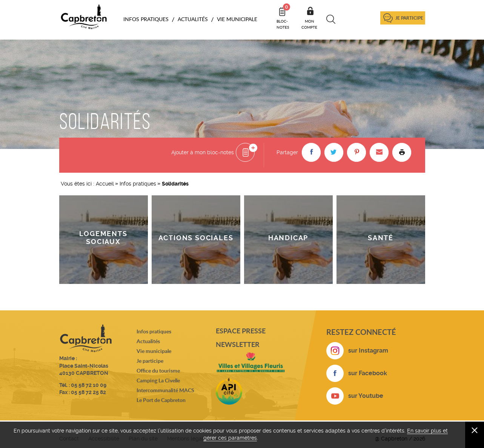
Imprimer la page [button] (402, 152)
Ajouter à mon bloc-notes (203, 152)
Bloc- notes (283, 17)
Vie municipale (154, 351)
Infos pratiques (138, 184)
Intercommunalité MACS (165, 390)
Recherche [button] (331, 19)
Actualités (148, 341)
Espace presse (241, 331)
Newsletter (238, 344)
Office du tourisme (158, 371)
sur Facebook (368, 373)
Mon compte (309, 24)
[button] (311, 152)
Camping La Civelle (158, 380)
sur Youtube (366, 396)
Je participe (409, 18)
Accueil (105, 184)
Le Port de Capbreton (161, 400)
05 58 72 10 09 (89, 385)
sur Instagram (368, 351)
